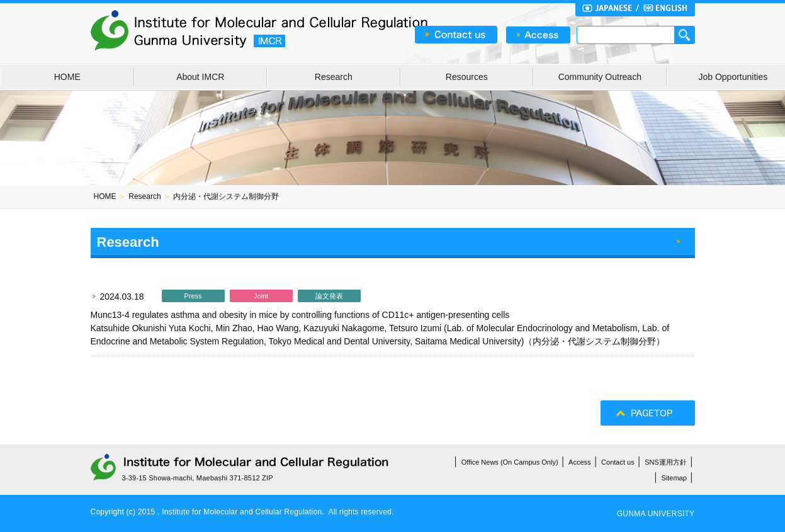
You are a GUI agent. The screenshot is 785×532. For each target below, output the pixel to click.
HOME (67, 77)
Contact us (618, 462)
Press (193, 296)
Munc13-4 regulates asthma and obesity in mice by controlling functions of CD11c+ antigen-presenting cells (300, 315)
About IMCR (200, 77)
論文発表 (329, 296)
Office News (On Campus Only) (510, 462)
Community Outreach (600, 77)
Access (579, 462)
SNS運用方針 (666, 462)
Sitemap (674, 478)
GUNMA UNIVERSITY (656, 514)
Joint (261, 296)
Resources (467, 77)
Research (334, 77)
